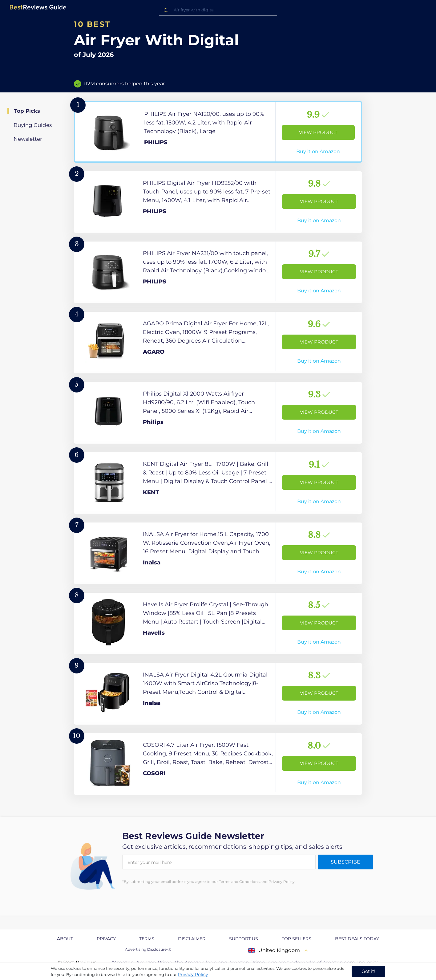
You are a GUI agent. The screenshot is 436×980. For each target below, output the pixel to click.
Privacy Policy (193, 974)
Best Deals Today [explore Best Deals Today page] (357, 939)
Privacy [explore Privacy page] (106, 939)
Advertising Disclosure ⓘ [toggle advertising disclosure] (148, 949)
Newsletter (28, 139)
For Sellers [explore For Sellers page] (296, 939)
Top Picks (27, 111)
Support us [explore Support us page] (244, 939)
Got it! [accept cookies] (368, 971)
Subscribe (345, 862)
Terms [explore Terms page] (147, 939)
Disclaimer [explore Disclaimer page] (192, 939)
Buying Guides (33, 125)
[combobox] (218, 10)
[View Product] (218, 132)
